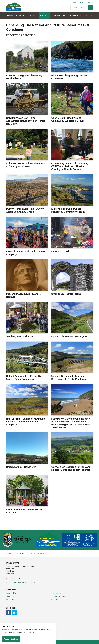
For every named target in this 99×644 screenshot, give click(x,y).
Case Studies (59, 596)
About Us (11, 593)
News (55, 600)
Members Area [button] (87, 2)
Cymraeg (76, 2)
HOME (10, 16)
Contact (11, 600)
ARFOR (43, 16)
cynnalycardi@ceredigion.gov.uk (23, 582)
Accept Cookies (11, 639)
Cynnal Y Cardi (14, 7)
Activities (57, 593)
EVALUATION (76, 16)
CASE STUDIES (58, 16)
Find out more (8, 630)
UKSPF (32, 16)
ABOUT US (19, 16)
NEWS (89, 16)
